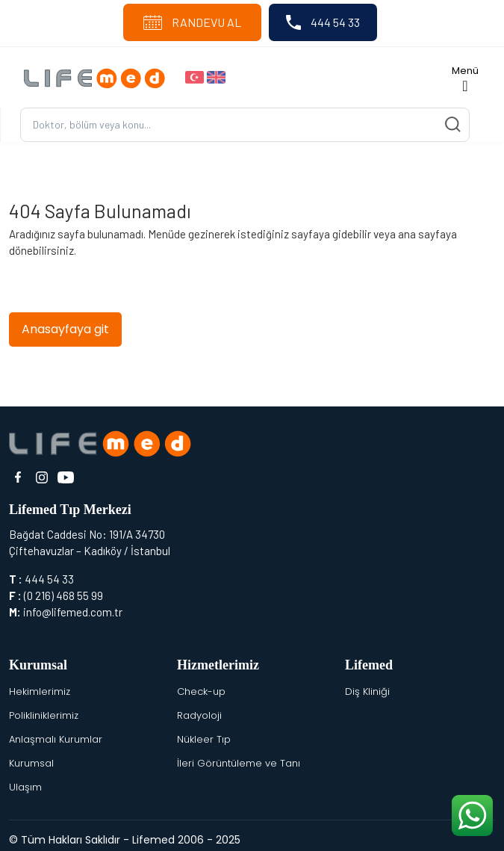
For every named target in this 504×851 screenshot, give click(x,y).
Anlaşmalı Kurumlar (56, 739)
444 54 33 (323, 22)
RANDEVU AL (192, 22)
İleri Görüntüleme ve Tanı (239, 763)
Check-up (201, 691)
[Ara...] (245, 125)
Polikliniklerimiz (44, 715)
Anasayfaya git (65, 329)
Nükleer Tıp (204, 739)
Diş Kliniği (367, 691)
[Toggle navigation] (465, 77)
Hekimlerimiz (40, 691)
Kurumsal (31, 763)
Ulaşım (25, 787)
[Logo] (99, 77)
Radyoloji (199, 715)
